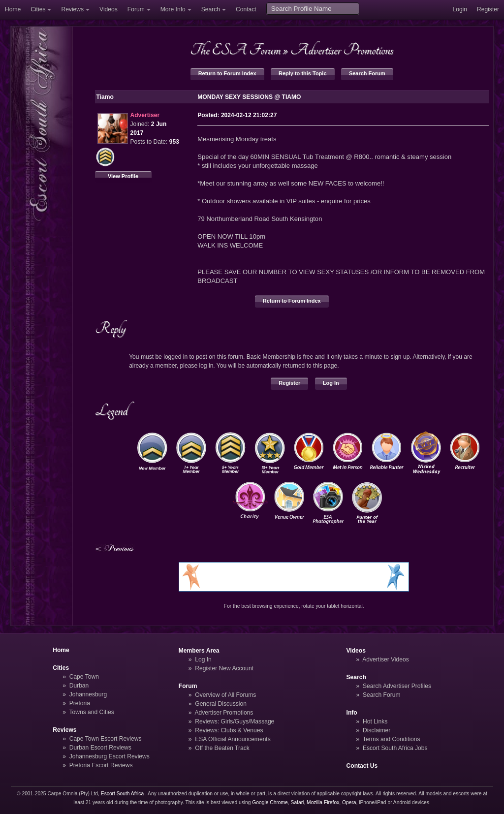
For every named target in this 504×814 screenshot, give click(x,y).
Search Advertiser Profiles (397, 686)
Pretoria (80, 703)
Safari (298, 802)
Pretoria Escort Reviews (101, 765)
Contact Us (362, 766)
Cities (38, 9)
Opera (349, 802)
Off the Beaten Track (222, 748)
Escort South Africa (122, 794)
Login (460, 9)
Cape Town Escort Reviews (106, 739)
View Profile (123, 176)
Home (13, 9)
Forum (136, 9)
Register (488, 9)
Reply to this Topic (303, 73)
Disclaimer (377, 730)
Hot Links (375, 721)
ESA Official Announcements (233, 739)
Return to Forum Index (227, 73)
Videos (109, 9)
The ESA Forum (235, 50)
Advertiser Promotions (342, 50)
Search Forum (367, 73)
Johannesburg (88, 694)
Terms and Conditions (392, 739)
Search (211, 9)
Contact (246, 9)
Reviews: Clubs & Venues (229, 730)
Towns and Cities (91, 712)
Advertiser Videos (385, 659)
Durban (79, 686)
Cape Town (84, 677)
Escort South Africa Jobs (395, 748)
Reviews (72, 9)
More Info (173, 9)
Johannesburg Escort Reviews (110, 756)
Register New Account (224, 668)
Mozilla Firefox (323, 802)
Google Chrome (270, 802)
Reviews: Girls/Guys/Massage (235, 721)
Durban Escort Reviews (100, 748)
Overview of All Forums (225, 695)
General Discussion (221, 704)
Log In (331, 383)
